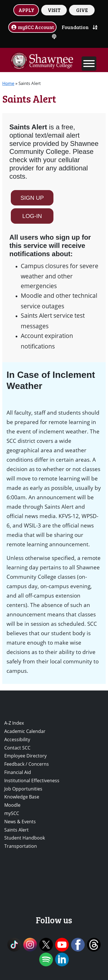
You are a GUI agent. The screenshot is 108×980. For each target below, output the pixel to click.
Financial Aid (18, 772)
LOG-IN (32, 216)
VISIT (54, 10)
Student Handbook (25, 838)
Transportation (21, 846)
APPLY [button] (26, 10)
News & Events (20, 822)
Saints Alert (16, 830)
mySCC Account (32, 27)
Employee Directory (25, 756)
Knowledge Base (22, 797)
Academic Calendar (25, 731)
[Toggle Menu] (89, 64)
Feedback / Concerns (27, 764)
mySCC (12, 813)
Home (8, 83)
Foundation (75, 27)
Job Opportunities (23, 789)
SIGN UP (32, 198)
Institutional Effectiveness (32, 781)
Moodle (12, 805)
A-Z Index (14, 723)
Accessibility (17, 739)
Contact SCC (17, 748)
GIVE (82, 10)
